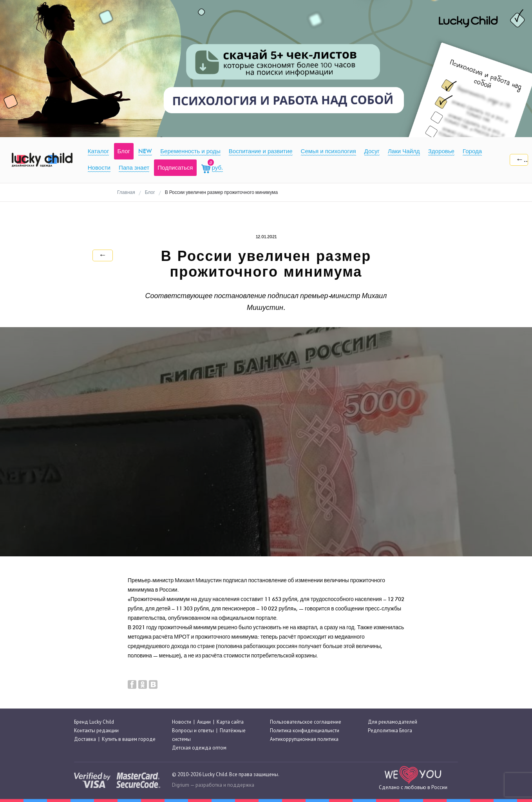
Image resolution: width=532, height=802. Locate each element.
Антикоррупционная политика (304, 739)
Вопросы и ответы (193, 730)
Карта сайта (230, 722)
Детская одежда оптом (199, 748)
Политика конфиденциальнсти (305, 730)
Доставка (85, 739)
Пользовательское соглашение (306, 722)
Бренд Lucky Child (94, 722)
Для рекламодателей (393, 722)
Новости (182, 722)
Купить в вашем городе (129, 739)
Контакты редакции (96, 730)
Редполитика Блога (390, 730)
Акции (204, 722)
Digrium (181, 785)
